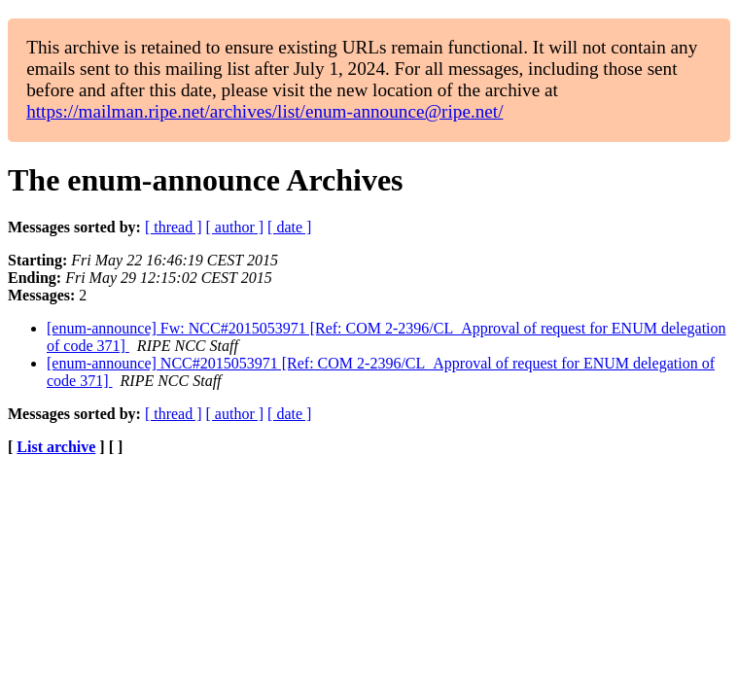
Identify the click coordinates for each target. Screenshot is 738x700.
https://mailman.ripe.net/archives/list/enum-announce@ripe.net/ (264, 111)
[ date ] (289, 227)
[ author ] (235, 227)
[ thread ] (174, 227)
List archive (56, 447)
